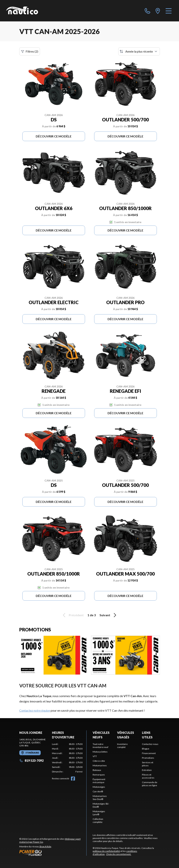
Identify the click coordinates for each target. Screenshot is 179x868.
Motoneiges (99, 787)
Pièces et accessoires (148, 776)
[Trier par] (139, 51)
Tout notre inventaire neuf (100, 746)
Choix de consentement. (119, 854)
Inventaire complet (122, 746)
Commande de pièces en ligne (150, 784)
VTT (95, 756)
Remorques (99, 775)
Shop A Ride (45, 846)
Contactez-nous (150, 744)
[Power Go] (53, 853)
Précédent (73, 615)
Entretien (147, 770)
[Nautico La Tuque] (22, 11)
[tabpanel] (67, 758)
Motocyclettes (100, 752)
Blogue (146, 749)
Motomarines (100, 765)
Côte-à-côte (99, 761)
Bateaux (97, 770)
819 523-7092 (31, 760)
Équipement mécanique (99, 781)
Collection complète (98, 820)
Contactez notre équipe (35, 710)
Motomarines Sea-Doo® (100, 798)
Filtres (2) (30, 51)
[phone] (147, 11)
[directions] (158, 11)
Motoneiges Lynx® (99, 813)
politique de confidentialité (106, 851)
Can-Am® (98, 791)
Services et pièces (148, 764)
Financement (149, 753)
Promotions (148, 758)
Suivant (109, 615)
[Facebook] (73, 779)
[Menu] (169, 11)
